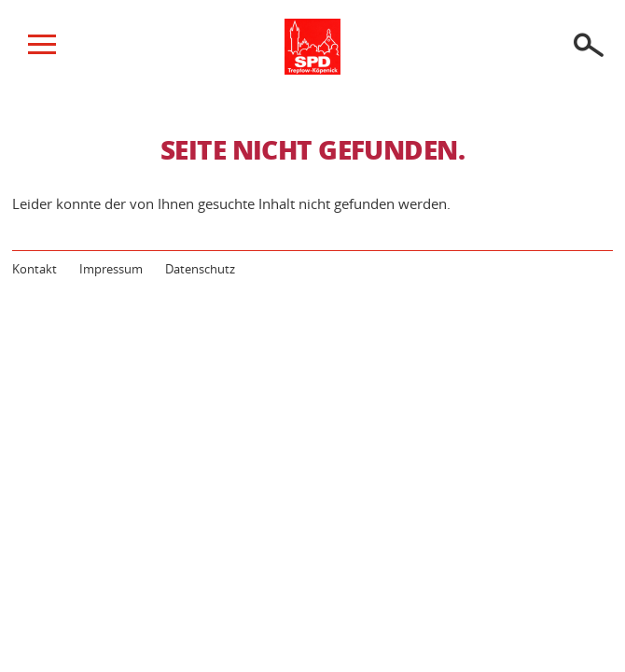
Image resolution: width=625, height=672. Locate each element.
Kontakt (35, 269)
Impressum (111, 269)
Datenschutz (200, 269)
